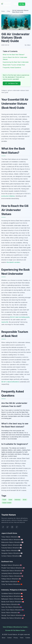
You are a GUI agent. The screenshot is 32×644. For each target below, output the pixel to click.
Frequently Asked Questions (12, 68)
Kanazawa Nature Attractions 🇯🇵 (12, 540)
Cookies (28, 638)
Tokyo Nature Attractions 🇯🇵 (11, 537)
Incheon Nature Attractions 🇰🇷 (11, 556)
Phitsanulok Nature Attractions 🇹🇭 (12, 571)
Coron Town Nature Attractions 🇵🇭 (13, 610)
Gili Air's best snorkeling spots (20, 317)
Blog (9, 11)
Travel (4, 500)
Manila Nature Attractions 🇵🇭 (11, 604)
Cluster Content (7, 503)
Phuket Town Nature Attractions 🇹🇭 (13, 568)
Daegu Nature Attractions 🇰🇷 (11, 550)
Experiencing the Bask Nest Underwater (16, 62)
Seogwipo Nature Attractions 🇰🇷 (12, 553)
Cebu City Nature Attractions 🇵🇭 (12, 607)
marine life (5, 322)
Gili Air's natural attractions (10, 382)
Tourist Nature (6, 4)
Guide (10, 500)
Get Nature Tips (12, 83)
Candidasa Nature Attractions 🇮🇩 (12, 593)
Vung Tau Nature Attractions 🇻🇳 (12, 584)
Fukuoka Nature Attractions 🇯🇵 (11, 548)
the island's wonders (13, 262)
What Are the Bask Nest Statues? (14, 55)
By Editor (28, 45)
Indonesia (17, 500)
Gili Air (25, 500)
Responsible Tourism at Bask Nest (14, 65)
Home (3, 11)
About (4, 638)
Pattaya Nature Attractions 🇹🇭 (11, 579)
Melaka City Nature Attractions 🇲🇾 (12, 618)
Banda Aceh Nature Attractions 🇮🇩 (13, 602)
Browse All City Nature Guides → (16, 630)
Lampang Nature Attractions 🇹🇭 (12, 573)
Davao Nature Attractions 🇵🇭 (11, 613)
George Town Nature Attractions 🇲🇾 (13, 615)
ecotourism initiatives (8, 196)
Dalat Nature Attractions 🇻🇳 (10, 582)
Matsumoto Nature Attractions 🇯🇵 (12, 542)
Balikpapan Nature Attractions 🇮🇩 (12, 599)
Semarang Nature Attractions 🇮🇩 (12, 596)
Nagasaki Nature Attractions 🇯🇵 (12, 545)
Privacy (16, 638)
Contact (9, 638)
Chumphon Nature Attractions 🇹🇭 (12, 576)
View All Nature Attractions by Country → (16, 627)
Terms (22, 638)
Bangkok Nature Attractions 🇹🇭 (12, 565)
